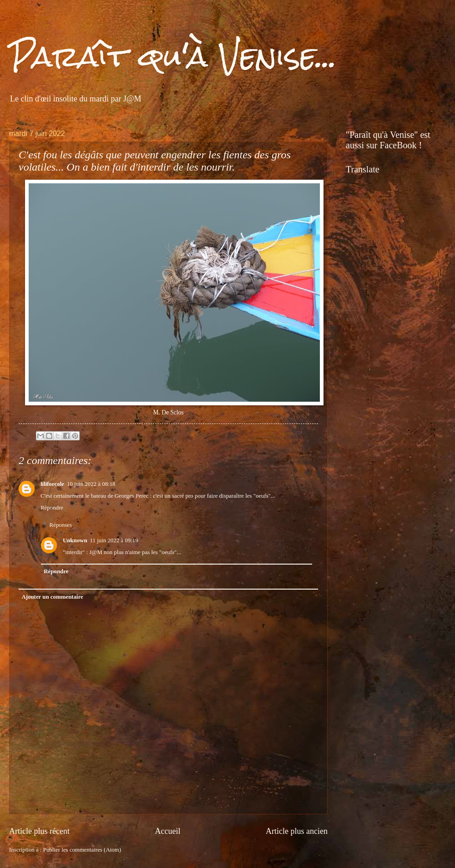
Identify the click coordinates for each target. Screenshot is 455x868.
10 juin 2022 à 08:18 (91, 484)
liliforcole (52, 484)
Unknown (75, 540)
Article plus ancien (297, 831)
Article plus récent (39, 831)
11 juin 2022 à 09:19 (114, 540)
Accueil (167, 831)
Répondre (52, 508)
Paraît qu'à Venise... (173, 56)
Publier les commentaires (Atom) (82, 850)
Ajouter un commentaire (52, 597)
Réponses (61, 525)
